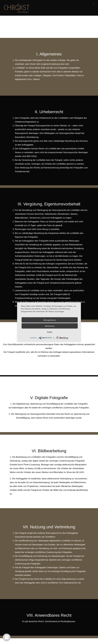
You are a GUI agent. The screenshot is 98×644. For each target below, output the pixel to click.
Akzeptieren (50, 320)
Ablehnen (50, 326)
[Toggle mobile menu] (94, 4)
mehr (50, 332)
